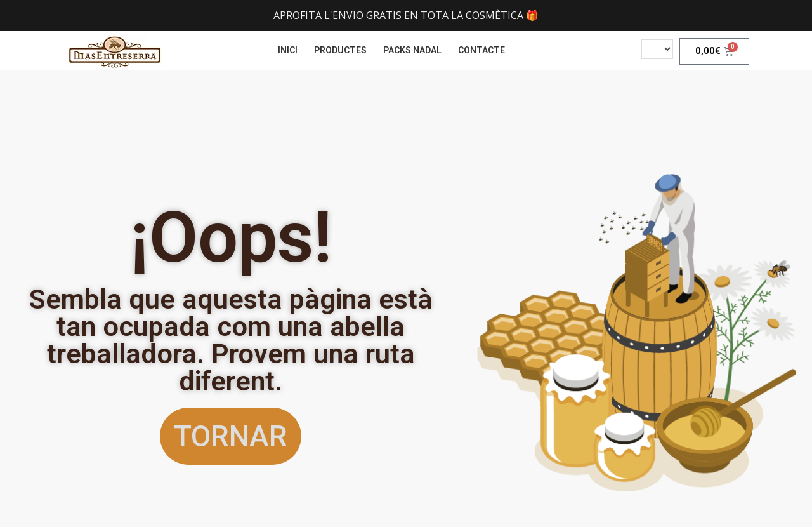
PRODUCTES (340, 50)
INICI (288, 50)
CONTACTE (481, 50)
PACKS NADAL (412, 50)
